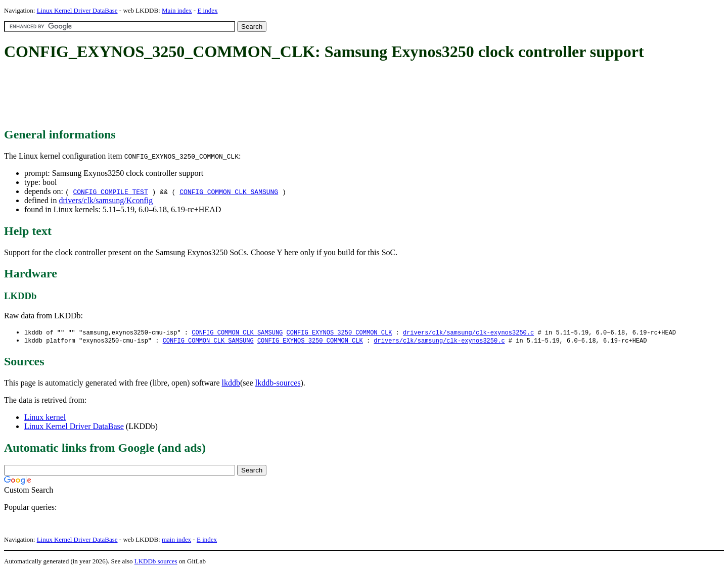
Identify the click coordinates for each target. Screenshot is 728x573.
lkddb (231, 384)
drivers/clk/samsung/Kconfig (106, 200)
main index (176, 540)
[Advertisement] (188, 95)
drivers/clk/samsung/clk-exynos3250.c (468, 333)
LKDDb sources (156, 562)
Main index (177, 10)
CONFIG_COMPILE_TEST (110, 192)
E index (207, 10)
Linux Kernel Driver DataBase (77, 10)
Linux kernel (45, 418)
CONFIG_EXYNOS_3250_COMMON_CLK (339, 333)
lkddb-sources (278, 384)
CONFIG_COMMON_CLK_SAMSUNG (229, 192)
